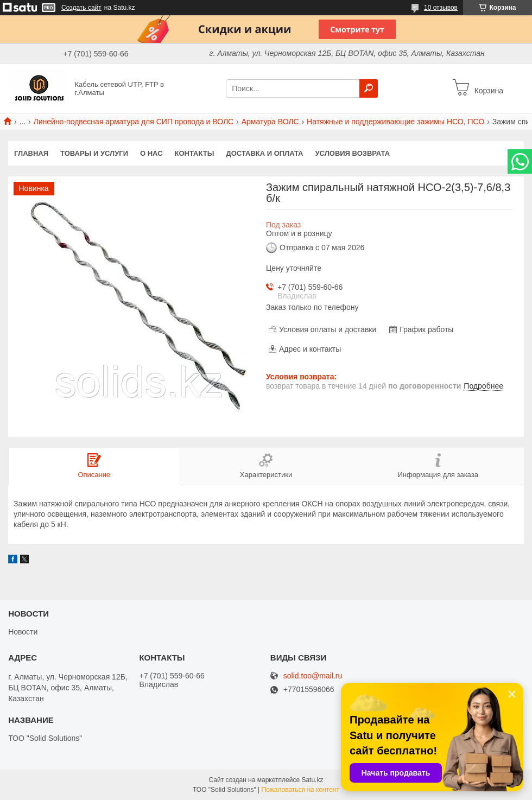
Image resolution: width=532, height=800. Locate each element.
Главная (31, 153)
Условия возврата (353, 153)
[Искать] (369, 88)
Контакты (195, 153)
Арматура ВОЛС (270, 122)
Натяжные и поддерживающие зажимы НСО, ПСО (395, 122)
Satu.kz (312, 780)
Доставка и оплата (264, 153)
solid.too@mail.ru (313, 676)
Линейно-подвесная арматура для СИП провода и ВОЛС (134, 122)
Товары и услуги (94, 153)
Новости (23, 632)
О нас (151, 153)
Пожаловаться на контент (300, 790)
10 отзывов (441, 8)
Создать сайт (81, 8)
